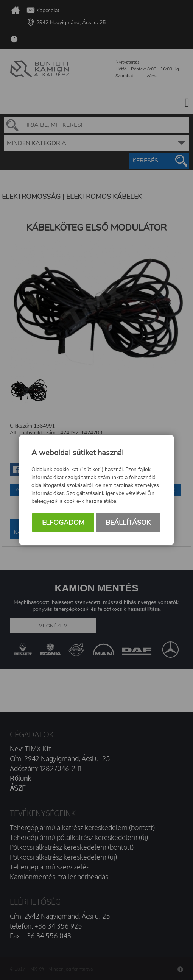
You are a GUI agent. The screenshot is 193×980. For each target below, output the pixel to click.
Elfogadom (63, 523)
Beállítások (128, 523)
